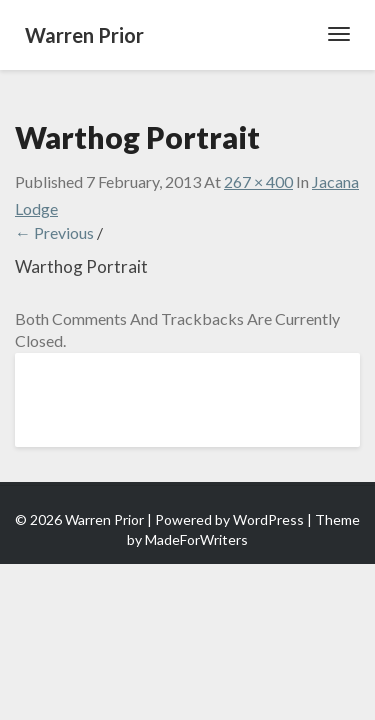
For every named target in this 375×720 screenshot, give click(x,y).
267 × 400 (258, 181)
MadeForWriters (196, 539)
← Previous (54, 232)
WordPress (268, 519)
